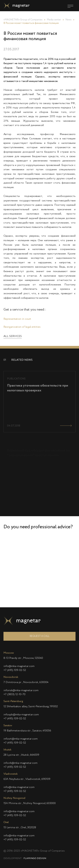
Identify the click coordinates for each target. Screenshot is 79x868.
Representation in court (17, 322)
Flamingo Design (35, 858)
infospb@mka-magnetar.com (21, 715)
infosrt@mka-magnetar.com (21, 739)
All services (13, 340)
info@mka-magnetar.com (19, 666)
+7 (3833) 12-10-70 (14, 694)
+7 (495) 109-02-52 (15, 670)
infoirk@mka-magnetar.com (20, 763)
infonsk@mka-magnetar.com (21, 690)
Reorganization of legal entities (22, 330)
